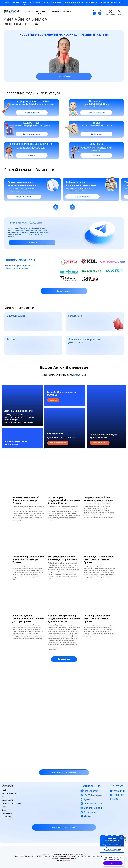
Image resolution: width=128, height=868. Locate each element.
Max (116, 801)
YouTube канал (93, 798)
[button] (64, 291)
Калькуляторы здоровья (108, 2)
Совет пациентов (24, 4)
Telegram (119, 797)
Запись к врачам (45, 4)
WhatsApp (119, 793)
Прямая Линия (100, 4)
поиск (119, 14)
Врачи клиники (55, 434)
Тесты (5, 809)
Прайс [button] (31, 11)
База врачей (11, 4)
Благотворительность (115, 4)
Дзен (87, 802)
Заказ (34, 4)
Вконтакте (90, 815)
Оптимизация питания (71, 4)
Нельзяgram (91, 793)
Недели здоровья (35, 2)
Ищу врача (57, 4)
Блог (121, 2)
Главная (7, 2)
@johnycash (68, 862)
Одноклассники (93, 806)
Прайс (24, 2)
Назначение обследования (74, 2)
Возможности (66, 11)
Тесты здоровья (91, 2)
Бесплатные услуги (40, 12)
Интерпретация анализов (53, 2)
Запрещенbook (93, 810)
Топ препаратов (87, 4)
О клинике (16, 2)
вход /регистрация (111, 14)
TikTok (87, 819)
